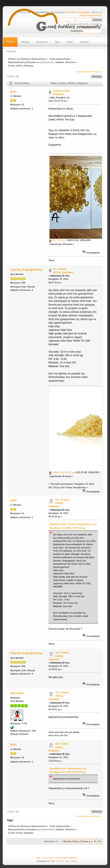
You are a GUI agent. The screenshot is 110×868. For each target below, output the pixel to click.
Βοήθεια (25, 42)
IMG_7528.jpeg (58, 240)
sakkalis (60, 62)
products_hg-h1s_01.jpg (62, 472)
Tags (57, 42)
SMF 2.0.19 (41, 858)
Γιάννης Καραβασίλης (27, 270)
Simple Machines (69, 858)
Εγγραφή (11, 51)
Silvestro (70, 62)
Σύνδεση (84, 42)
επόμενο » (97, 72)
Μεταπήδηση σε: (51, 841)
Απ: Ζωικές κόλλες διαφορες (59, 503)
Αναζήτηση (42, 42)
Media (70, 42)
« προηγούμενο (83, 72)
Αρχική (10, 42)
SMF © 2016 (54, 858)
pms (14, 91)
